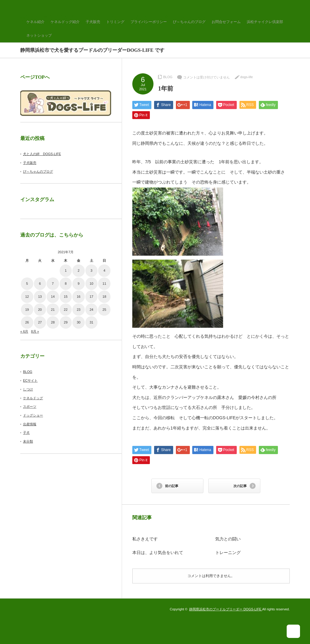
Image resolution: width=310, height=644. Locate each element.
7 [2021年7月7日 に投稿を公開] (53, 284)
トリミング (115, 22)
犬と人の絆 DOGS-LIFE (42, 154)
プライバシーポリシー (149, 22)
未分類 (28, 441)
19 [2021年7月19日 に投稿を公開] (27, 310)
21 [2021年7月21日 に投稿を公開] (53, 310)
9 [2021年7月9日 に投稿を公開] (78, 284)
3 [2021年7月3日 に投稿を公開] (91, 271)
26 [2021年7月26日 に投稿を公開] (27, 322)
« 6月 (24, 331)
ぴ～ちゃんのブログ (189, 22)
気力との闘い (228, 539)
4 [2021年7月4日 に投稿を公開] (104, 271)
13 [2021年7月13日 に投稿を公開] (40, 297)
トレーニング (228, 553)
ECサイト (30, 380)
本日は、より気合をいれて (158, 553)
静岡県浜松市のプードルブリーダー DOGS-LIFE (226, 609)
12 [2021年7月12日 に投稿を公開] (27, 297)
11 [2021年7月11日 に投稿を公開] (104, 284)
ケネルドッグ (33, 398)
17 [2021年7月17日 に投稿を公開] (91, 297)
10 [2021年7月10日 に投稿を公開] (91, 284)
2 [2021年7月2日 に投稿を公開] (78, 271)
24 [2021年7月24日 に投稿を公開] (91, 310)
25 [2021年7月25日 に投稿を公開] (104, 310)
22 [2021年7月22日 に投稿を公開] (66, 310)
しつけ (28, 389)
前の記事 (172, 486)
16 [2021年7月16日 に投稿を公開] (78, 297)
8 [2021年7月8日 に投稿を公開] (66, 284)
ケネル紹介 (35, 22)
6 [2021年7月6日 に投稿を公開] (40, 284)
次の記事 (240, 486)
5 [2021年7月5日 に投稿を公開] (27, 284)
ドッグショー (33, 415)
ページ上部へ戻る (297, 631)
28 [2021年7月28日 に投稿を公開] (53, 322)
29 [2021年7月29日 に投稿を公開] (66, 322)
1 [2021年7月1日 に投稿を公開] (66, 271)
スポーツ (30, 407)
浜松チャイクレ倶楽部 (265, 22)
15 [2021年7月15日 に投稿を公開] (66, 297)
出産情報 (30, 424)
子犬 (26, 433)
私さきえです (145, 539)
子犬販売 (93, 22)
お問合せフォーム (226, 22)
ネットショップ (39, 35)
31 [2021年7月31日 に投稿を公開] (91, 322)
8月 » (35, 331)
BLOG (168, 77)
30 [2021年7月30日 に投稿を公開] (78, 322)
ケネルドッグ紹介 (65, 22)
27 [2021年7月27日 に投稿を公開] (40, 322)
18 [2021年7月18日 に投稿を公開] (104, 297)
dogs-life (247, 77)
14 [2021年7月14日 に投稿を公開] (53, 297)
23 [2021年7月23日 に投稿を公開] (78, 310)
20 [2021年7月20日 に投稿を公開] (40, 310)
